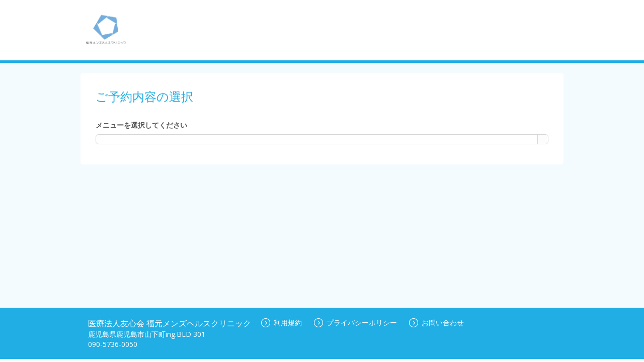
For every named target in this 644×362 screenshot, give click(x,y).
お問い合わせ (436, 323)
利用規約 (281, 323)
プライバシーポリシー (355, 323)
